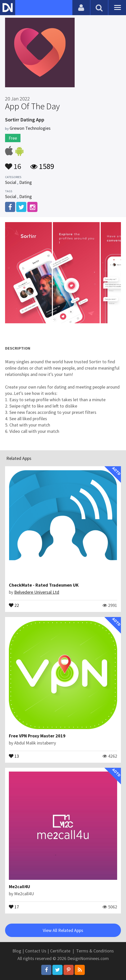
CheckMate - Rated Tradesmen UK (44, 585)
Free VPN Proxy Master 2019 (37, 736)
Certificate (60, 951)
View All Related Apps (63, 930)
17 (14, 906)
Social (11, 182)
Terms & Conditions (95, 951)
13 (14, 756)
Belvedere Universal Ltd (37, 592)
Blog (17, 951)
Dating (26, 182)
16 (13, 164)
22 (14, 605)
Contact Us (36, 951)
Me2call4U (19, 887)
